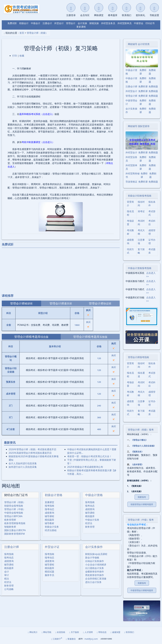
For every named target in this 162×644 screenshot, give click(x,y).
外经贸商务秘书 (133, 175)
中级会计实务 (92, 520)
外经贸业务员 (108, 23)
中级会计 (36, 23)
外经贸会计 (131, 91)
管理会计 (71, 23)
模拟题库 (49, 520)
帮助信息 (102, 632)
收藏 (22, 56)
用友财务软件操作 (95, 575)
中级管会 (139, 23)
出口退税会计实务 (95, 568)
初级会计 (24, 23)
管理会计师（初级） (37, 33)
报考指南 (49, 506)
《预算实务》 (137, 452)
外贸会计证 (52, 547)
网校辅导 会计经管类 (139, 44)
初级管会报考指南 (14, 506)
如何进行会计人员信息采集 (23, 467)
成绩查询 (49, 513)
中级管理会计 (131, 102)
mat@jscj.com (91, 639)
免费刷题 (152, 72)
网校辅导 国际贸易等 (139, 126)
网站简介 (33, 632)
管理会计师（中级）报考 (141, 520)
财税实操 (94, 23)
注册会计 (47, 23)
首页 (22, 33)
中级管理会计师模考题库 (142, 590)
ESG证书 (150, 23)
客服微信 (71, 639)
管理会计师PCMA (13, 516)
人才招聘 (88, 632)
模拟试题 (49, 572)
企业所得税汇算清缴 (96, 579)
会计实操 (82, 23)
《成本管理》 (137, 464)
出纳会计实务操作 (95, 561)
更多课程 (81, 27)
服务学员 (49, 575)
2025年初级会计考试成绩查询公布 (85, 467)
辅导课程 (49, 516)
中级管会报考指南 (14, 513)
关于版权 (74, 632)
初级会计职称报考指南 (140, 196)
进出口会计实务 (93, 582)
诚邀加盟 (115, 632)
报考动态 (49, 509)
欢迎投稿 (60, 632)
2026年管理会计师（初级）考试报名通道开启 (32, 449)
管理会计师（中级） (15, 509)
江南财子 (57, 639)
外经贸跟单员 (125, 23)
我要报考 (142, 497)
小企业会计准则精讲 (96, 565)
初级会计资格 (54, 495)
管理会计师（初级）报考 (141, 430)
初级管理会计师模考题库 (142, 504)
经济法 (89, 523)
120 (99, 358)
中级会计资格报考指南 (140, 268)
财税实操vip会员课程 (96, 554)
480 (99, 429)
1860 (77, 325)
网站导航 (47, 632)
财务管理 (90, 527)
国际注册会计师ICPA (15, 530)
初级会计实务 (52, 527)
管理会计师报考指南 (138, 357)
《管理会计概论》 (139, 440)
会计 (7, 572)
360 (99, 417)
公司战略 (9, 589)
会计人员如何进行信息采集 (23, 463)
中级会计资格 (94, 495)
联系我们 (129, 632)
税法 (7, 579)
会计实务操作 (94, 547)
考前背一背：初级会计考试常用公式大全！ (89, 456)
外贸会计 (59, 23)
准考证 (141, 211)
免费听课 (143, 72)
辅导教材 (49, 523)
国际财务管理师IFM (14, 534)
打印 (15, 56)
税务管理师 (10, 520)
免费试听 (12, 23)
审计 (7, 575)
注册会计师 (12, 547)
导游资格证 (131, 182)
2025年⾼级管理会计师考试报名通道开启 (30, 453)
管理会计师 (131, 96)
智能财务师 (10, 527)
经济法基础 (51, 530)
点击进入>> (151, 275)
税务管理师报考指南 (15, 523)
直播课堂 (49, 502)
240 (99, 406)
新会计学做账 (92, 558)
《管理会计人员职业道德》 (143, 446)
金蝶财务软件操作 (95, 572)
